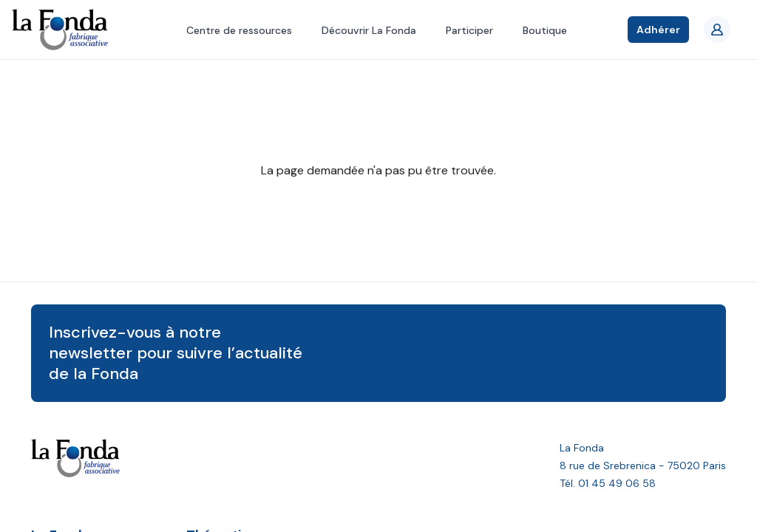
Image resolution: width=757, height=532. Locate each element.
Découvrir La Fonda (369, 30)
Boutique (545, 30)
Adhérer (658, 30)
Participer (469, 30)
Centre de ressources (239, 30)
